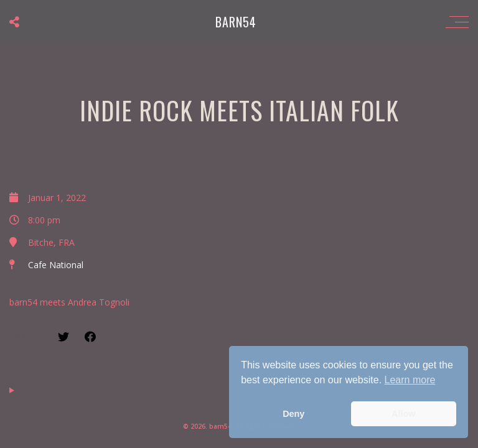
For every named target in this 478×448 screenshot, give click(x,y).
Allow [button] (403, 414)
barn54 (236, 22)
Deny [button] (293, 414)
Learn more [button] (410, 380)
